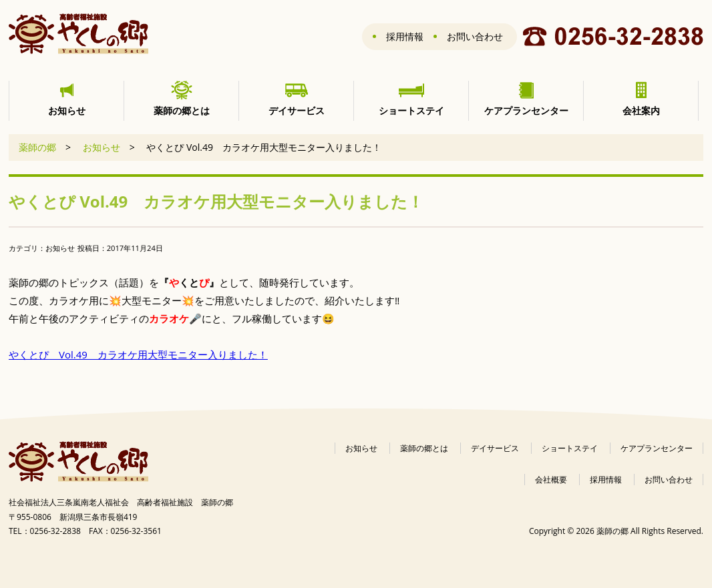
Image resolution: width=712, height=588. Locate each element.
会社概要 (551, 480)
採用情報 (405, 36)
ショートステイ (570, 448)
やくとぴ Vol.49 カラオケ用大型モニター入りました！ (138, 354)
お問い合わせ (475, 36)
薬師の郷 (37, 147)
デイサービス (495, 448)
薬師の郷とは (424, 448)
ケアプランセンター (657, 448)
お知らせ (102, 147)
